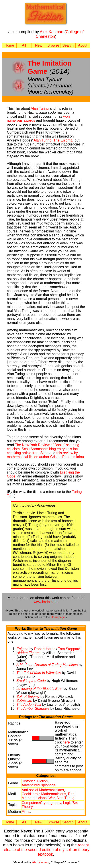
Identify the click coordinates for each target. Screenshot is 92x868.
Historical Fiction (35, 781)
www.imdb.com (45, 602)
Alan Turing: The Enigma (53, 140)
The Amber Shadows (33, 709)
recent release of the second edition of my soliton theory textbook (46, 850)
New (39, 45)
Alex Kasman (51, 32)
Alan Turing (40, 108)
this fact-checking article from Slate (43, 451)
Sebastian (24, 701)
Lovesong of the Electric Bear (40, 689)
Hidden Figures (28, 653)
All (24, 45)
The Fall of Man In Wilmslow (39, 673)
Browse (53, 45)
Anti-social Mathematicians (43, 790)
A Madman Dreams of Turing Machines (47, 665)
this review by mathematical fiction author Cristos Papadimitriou (45, 455)
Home (9, 45)
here (66, 742)
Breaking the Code (31, 681)
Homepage (58, 617)
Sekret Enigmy (28, 697)
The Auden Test (29, 705)
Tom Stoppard (69, 649)
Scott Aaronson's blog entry (43, 449)
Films (26, 812)
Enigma (22, 649)
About (83, 45)
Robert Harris (45, 649)
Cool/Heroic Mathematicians (44, 794)
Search (68, 45)
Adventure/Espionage (39, 785)
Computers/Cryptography (41, 803)
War (52, 798)
